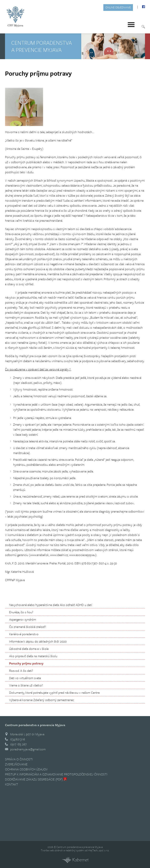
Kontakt (12, 784)
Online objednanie (118, 7)
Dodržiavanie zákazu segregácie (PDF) (34, 779)
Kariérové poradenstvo (24, 634)
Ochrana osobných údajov (26, 769)
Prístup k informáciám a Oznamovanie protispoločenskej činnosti (56, 774)
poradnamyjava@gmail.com (28, 749)
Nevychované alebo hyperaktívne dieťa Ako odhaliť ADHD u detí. (51, 605)
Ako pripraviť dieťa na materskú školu (33, 656)
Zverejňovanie (16, 764)
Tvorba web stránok (52, 850)
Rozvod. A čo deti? (21, 671)
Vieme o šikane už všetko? (26, 685)
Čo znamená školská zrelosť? (27, 627)
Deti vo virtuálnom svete (25, 678)
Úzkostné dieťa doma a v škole (29, 649)
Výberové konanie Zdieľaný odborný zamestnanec (42, 700)
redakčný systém (75, 850)
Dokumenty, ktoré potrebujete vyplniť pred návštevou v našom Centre (54, 692)
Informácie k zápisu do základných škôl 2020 (38, 641)
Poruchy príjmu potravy (26, 663)
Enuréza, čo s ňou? (21, 612)
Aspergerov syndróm (23, 619)
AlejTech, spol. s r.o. (99, 850)
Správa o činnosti (19, 759)
